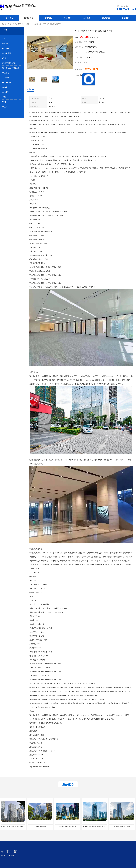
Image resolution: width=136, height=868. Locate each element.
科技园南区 (26, 24)
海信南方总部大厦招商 (122, 827)
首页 (10, 24)
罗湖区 (5, 102)
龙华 (4, 97)
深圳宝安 (6, 78)
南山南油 (6, 92)
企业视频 (48, 18)
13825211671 (91, 69)
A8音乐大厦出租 (40, 827)
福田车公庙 (7, 82)
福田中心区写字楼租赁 (11, 68)
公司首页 (10, 18)
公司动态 (87, 18)
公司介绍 (67, 18)
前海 (4, 58)
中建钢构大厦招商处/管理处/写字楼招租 (96, 827)
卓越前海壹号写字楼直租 (67, 827)
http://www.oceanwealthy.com (39, 767)
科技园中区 (7, 48)
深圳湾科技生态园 (9, 63)
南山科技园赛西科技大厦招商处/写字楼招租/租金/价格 (19, 827)
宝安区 (5, 107)
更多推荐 (125, 18)
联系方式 (106, 18)
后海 (4, 39)
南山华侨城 (7, 53)
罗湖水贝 (6, 87)
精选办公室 (29, 18)
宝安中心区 (7, 73)
